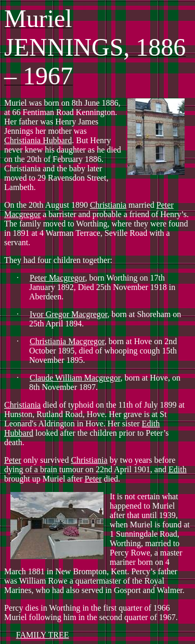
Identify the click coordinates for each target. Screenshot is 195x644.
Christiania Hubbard (38, 140)
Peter (13, 460)
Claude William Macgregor (75, 378)
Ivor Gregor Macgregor (69, 314)
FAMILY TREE (43, 635)
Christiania (108, 205)
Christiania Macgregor (67, 341)
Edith (178, 469)
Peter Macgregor (57, 278)
